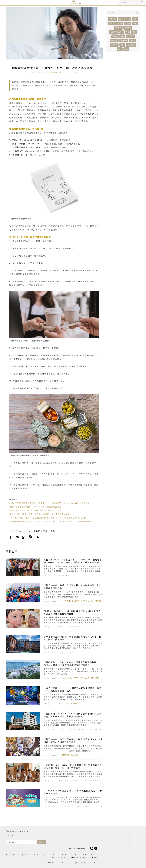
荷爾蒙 (37, 531)
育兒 (135, 23)
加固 (135, 19)
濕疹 (122, 45)
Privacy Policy (63, 857)
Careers (52, 857)
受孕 (45, 531)
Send (41, 842)
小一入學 (130, 36)
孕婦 (122, 36)
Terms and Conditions (79, 857)
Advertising (94, 857)
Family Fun (89, 601)
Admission (78, 652)
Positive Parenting (81, 806)
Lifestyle (65, 704)
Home (8, 855)
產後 (127, 32)
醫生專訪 (118, 28)
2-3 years (94, 781)
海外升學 (124, 41)
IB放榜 (133, 41)
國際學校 (114, 41)
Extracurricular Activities (86, 678)
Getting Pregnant (69, 73)
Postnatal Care (80, 781)
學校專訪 (114, 45)
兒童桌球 (112, 19)
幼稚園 (115, 36)
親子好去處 (131, 45)
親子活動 (74, 704)
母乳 (120, 49)
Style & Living (103, 601)
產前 (134, 32)
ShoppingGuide (116, 23)
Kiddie (95, 855)
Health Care (83, 627)
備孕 (53, 531)
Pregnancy (53, 73)
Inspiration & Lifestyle (72, 601)
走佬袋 (128, 23)
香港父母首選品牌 (116, 32)
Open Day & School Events (85, 729)
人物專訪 (128, 28)
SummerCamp (125, 19)
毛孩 (126, 49)
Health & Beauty (68, 627)
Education (66, 575)
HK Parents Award (83, 855)
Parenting (65, 806)
